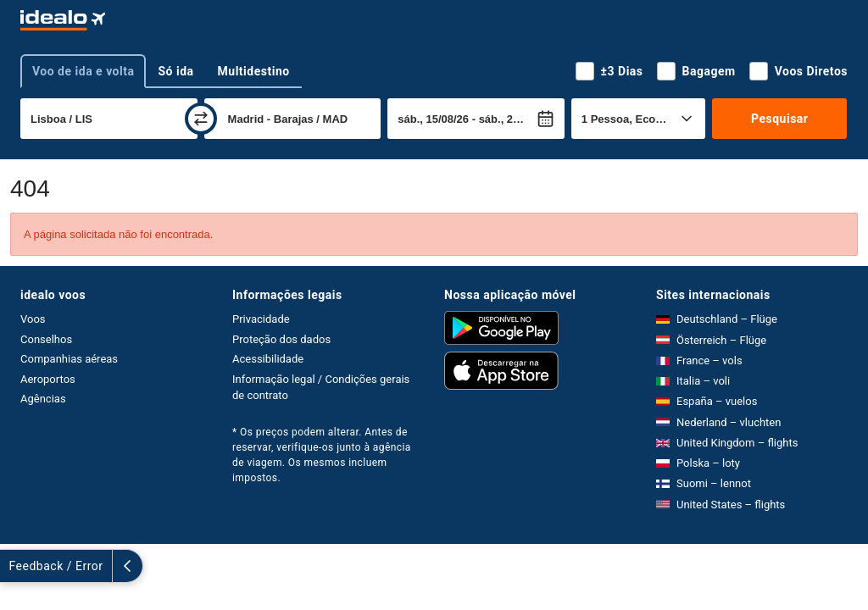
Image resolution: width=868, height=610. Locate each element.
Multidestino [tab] (254, 71)
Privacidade (261, 319)
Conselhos (46, 339)
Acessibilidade (268, 359)
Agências (43, 399)
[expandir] (15, 566)
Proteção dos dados (281, 339)
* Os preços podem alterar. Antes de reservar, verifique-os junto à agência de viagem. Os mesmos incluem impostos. (322, 455)
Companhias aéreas (69, 359)
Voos (33, 319)
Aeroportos (48, 379)
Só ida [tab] (175, 71)
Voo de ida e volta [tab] (83, 71)
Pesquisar (779, 119)
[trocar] (201, 119)
